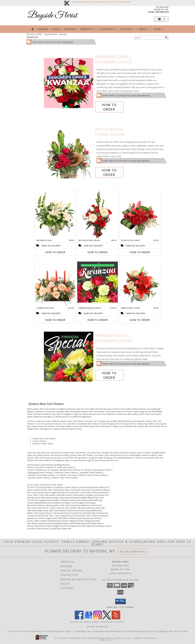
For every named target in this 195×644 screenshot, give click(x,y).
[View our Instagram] (97, 618)
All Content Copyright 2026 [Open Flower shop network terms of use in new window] (71, 638)
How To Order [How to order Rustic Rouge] (109, 172)
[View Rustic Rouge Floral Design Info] (69, 152)
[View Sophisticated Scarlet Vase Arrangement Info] (140, 214)
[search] (166, 37)
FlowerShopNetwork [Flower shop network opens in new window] (99, 638)
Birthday (70, 29)
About (145, 29)
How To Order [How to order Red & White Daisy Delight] (97, 252)
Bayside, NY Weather (97, 627)
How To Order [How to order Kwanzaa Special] (109, 375)
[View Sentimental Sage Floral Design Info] (55, 214)
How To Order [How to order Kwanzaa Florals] (109, 107)
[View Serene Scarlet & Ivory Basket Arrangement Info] (140, 282)
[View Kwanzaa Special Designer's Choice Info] (69, 357)
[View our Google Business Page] (88, 618)
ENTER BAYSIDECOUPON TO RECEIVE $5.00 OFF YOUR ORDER (101, 2)
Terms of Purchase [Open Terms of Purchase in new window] (144, 638)
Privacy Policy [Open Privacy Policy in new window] (122, 638)
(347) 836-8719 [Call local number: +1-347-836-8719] (162, 12)
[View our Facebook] (79, 618)
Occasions (108, 29)
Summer (43, 29)
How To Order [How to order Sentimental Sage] (55, 252)
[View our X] (107, 618)
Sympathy (88, 29)
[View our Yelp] (116, 618)
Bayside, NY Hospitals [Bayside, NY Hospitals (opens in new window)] (113, 622)
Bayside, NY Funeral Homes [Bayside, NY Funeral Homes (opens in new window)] (85, 622)
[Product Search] (149, 38)
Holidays (128, 29)
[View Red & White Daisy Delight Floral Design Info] (97, 214)
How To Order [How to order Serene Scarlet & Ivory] (140, 320)
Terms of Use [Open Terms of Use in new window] (106, 640)
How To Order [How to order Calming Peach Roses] (55, 320)
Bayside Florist (52, 16)
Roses (56, 29)
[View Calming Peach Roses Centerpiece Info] (55, 282)
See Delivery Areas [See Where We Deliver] (133, 552)
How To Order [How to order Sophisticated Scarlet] (140, 252)
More (159, 29)
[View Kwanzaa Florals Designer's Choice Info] (69, 83)
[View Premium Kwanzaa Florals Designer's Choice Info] (97, 282)
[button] (161, 19)
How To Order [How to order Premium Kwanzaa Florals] (97, 320)
